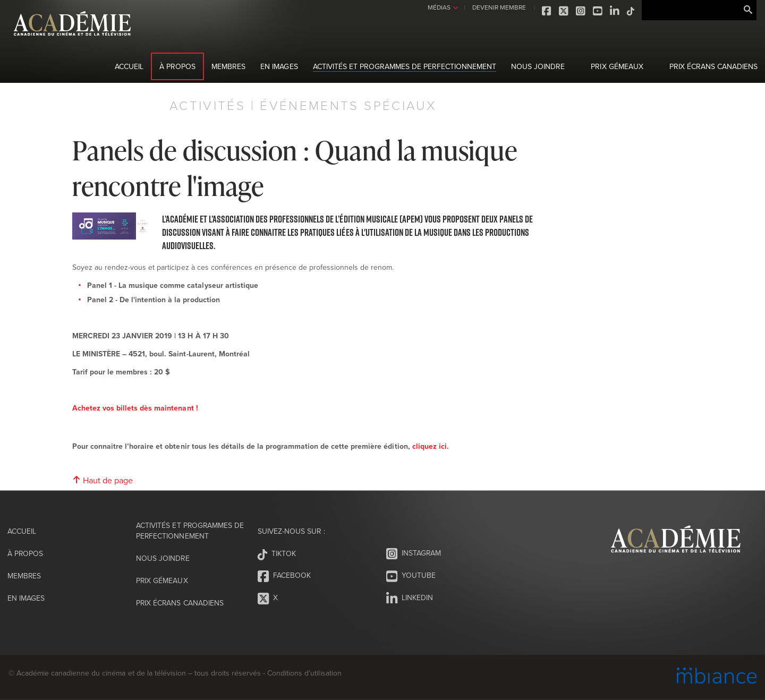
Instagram (579, 11)
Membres (228, 66)
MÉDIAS (437, 7)
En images (279, 66)
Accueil (129, 66)
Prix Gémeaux (617, 66)
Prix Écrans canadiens (713, 66)
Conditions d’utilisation (304, 673)
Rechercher (748, 10)
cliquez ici (430, 446)
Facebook (545, 11)
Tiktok (629, 11)
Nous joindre (538, 66)
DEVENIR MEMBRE (496, 7)
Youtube (596, 11)
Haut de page (103, 480)
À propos (177, 66)
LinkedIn (613, 11)
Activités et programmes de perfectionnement (405, 66)
